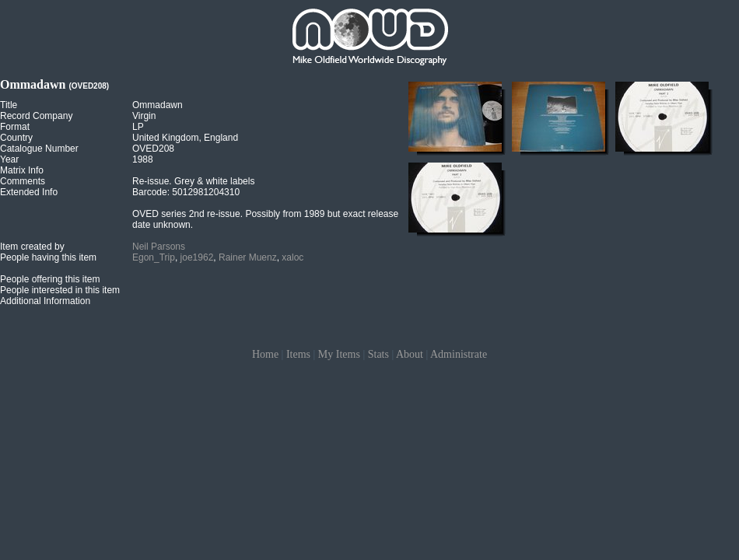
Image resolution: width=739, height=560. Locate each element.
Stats (378, 354)
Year (9, 159)
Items (298, 354)
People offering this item (50, 279)
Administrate (459, 354)
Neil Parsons (159, 247)
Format (15, 127)
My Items (339, 354)
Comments (23, 181)
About (410, 354)
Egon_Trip (154, 257)
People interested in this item (60, 290)
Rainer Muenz (248, 257)
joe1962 (197, 257)
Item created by (32, 247)
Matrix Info (22, 170)
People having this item (48, 257)
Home (265, 354)
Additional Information (45, 301)
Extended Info (29, 192)
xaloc (292, 257)
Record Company (36, 116)
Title (9, 105)
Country (16, 138)
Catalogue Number (39, 149)
